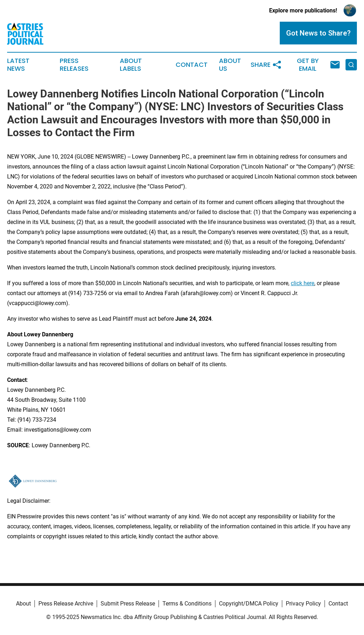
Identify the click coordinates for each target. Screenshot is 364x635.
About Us (230, 65)
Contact (192, 65)
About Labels (131, 65)
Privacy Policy (303, 604)
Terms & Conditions (187, 604)
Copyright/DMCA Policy (249, 604)
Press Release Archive (66, 604)
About (23, 604)
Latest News (18, 65)
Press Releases (74, 65)
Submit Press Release (128, 604)
